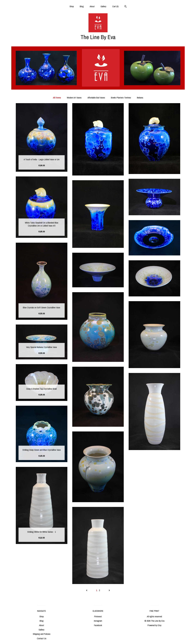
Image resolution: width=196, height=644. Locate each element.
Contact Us (42, 638)
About (92, 6)
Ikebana (140, 98)
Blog (82, 6)
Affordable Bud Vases (96, 98)
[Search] (126, 7)
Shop (72, 6)
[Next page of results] (109, 590)
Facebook (98, 625)
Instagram (98, 621)
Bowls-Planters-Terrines (121, 98)
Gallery (103, 6)
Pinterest (98, 616)
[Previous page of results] (87, 590)
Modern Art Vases (74, 98)
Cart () (115, 6)
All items (57, 98)
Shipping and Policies (42, 634)
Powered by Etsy (154, 625)
